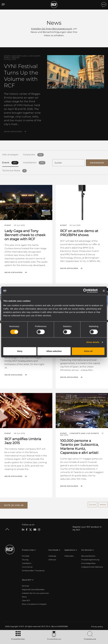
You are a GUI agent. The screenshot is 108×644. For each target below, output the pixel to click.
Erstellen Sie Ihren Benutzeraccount (52, 29)
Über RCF (26, 600)
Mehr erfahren (13, 132)
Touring (25, 559)
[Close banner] (104, 291)
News (24, 596)
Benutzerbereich (88, 556)
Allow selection (54, 351)
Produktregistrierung (90, 559)
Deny (20, 351)
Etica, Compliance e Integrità (34, 604)
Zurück (92, 504)
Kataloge (52, 556)
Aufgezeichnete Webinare (92, 566)
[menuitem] (97, 626)
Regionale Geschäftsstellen (33, 589)
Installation (27, 563)
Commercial (27, 566)
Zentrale (25, 585)
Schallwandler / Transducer (33, 570)
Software (52, 559)
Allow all (88, 351)
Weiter (103, 504)
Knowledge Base (88, 563)
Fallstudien (69, 556)
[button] (14, 505)
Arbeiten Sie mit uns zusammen (35, 593)
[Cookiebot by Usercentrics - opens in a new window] (85, 291)
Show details (93, 342)
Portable (26, 556)
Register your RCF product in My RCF (87, 528)
